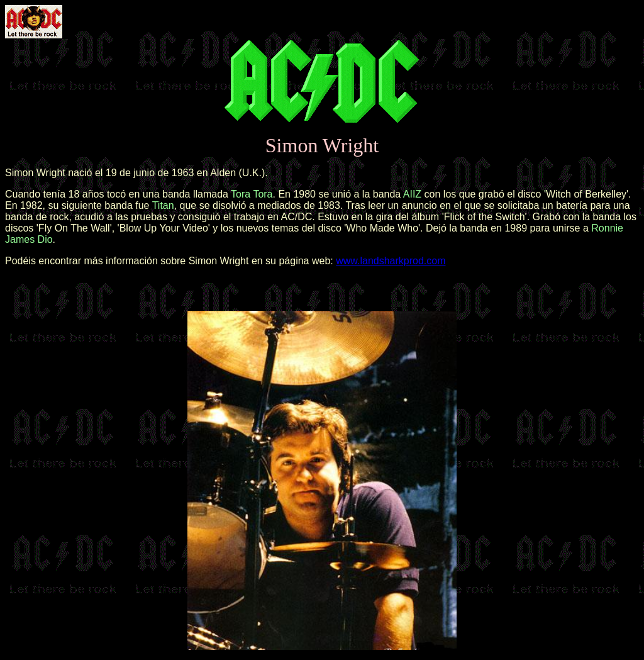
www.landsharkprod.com (391, 261)
